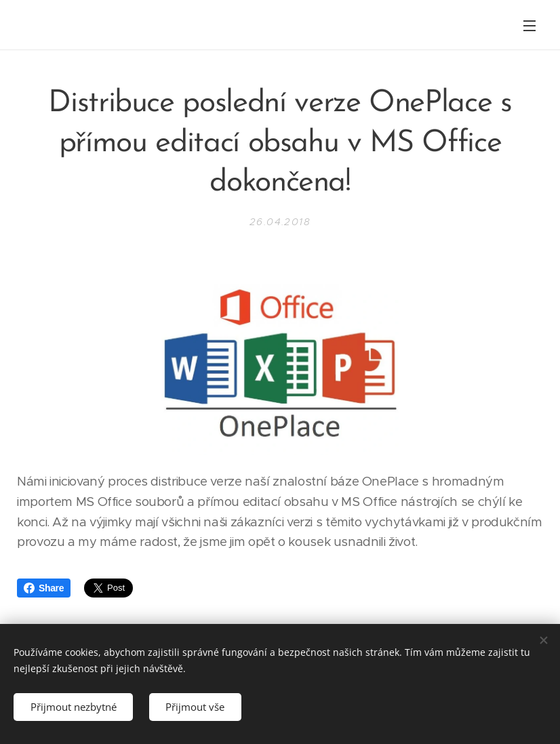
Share (44, 588)
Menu (529, 26)
